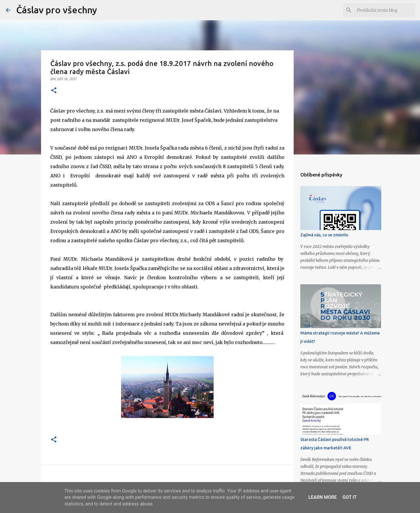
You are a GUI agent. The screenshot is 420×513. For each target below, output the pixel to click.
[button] (54, 91)
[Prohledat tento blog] (385, 10)
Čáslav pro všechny (57, 10)
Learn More (323, 497)
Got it (350, 497)
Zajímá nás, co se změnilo (324, 235)
